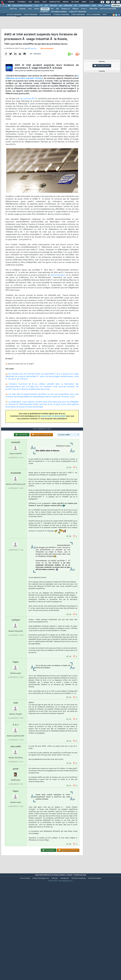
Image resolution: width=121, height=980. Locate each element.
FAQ (30, 2)
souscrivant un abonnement (53, 430)
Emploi (66, 2)
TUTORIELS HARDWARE (61, 15)
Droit (84, 2)
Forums (11, 2)
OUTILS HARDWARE (94, 15)
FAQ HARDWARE (45, 15)
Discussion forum (102, 66)
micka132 (16, 483)
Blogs (37, 2)
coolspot (16, 661)
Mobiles (107, 6)
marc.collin (16, 788)
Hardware (45, 9)
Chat (44, 2)
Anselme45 (16, 514)
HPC (52, 9)
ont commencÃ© (27, 112)
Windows (22, 9)
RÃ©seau (75, 9)
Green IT (84, 9)
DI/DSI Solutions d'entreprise (22, 6)
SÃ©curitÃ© (93, 9)
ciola (16, 744)
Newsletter (55, 2)
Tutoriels (21, 2)
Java (60, 6)
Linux (30, 9)
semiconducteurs (58, 289)
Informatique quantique (59, 12)
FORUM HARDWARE (30, 15)
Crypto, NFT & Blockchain (78, 12)
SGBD (94, 6)
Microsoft (53, 6)
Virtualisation (44, 12)
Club (91, 2)
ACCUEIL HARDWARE (14, 15)
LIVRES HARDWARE (78, 15)
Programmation (84, 6)
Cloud (36, 6)
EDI (76, 6)
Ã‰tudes (75, 2)
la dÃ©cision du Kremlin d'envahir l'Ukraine (42, 91)
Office (100, 6)
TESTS (105, 15)
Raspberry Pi (66, 9)
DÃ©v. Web (68, 6)
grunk (16, 810)
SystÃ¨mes (116, 6)
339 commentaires (47, 62)
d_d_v (16, 766)
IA (42, 6)
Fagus (16, 703)
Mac (58, 9)
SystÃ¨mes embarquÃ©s (108, 9)
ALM (46, 6)
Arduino (37, 9)
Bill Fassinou (32, 62)
